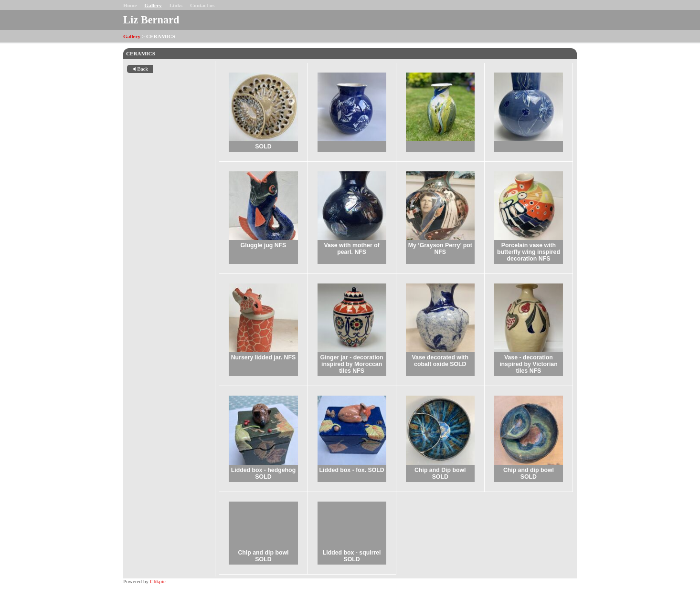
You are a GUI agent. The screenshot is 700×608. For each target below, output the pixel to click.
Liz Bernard (151, 20)
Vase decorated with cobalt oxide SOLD (440, 361)
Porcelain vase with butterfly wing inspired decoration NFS (529, 252)
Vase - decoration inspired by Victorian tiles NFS (529, 364)
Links (176, 5)
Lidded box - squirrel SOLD (352, 556)
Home (130, 5)
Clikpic (158, 581)
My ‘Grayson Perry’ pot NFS (440, 249)
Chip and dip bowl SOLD (529, 473)
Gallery (153, 5)
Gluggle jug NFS (264, 245)
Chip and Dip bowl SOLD (440, 473)
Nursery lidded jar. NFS (263, 357)
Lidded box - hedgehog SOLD (263, 473)
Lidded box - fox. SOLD (352, 470)
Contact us (202, 5)
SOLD (263, 147)
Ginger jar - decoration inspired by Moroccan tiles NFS (352, 364)
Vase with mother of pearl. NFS (351, 249)
